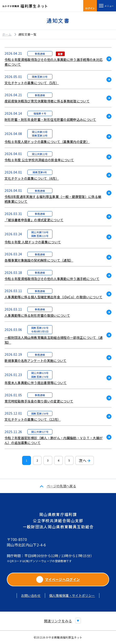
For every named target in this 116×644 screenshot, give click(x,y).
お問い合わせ (31, 595)
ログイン (90, 6)
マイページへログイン (58, 579)
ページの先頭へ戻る (61, 486)
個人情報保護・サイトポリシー (72, 595)
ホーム (7, 34)
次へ (83, 460)
